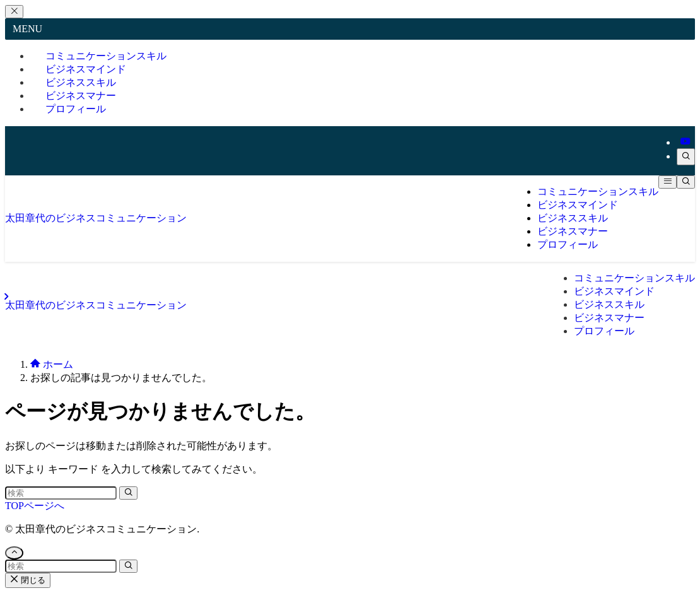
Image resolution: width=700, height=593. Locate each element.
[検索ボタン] (686, 182)
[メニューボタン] (668, 182)
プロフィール (76, 109)
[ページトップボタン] (14, 553)
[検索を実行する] (128, 493)
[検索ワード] (61, 493)
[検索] (686, 157)
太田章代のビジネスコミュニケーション (96, 218)
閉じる (28, 580)
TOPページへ (35, 506)
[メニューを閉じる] (14, 12)
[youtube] (685, 142)
